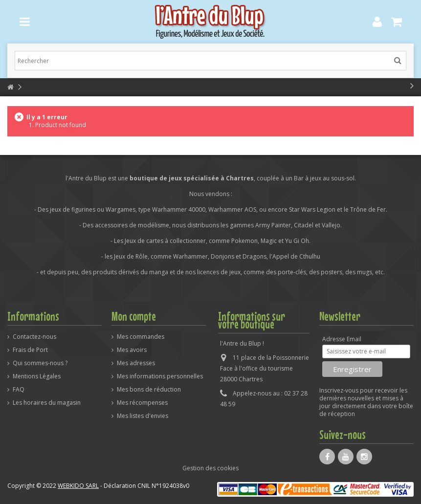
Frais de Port (30, 350)
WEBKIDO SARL (78, 486)
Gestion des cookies (210, 468)
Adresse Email (342, 339)
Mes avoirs (132, 350)
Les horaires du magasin (47, 403)
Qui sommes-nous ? (40, 363)
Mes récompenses (142, 403)
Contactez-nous (34, 337)
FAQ (19, 390)
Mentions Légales (37, 376)
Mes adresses (136, 363)
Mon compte (134, 316)
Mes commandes (141, 337)
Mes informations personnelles (160, 376)
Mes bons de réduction (149, 390)
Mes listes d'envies (143, 416)
